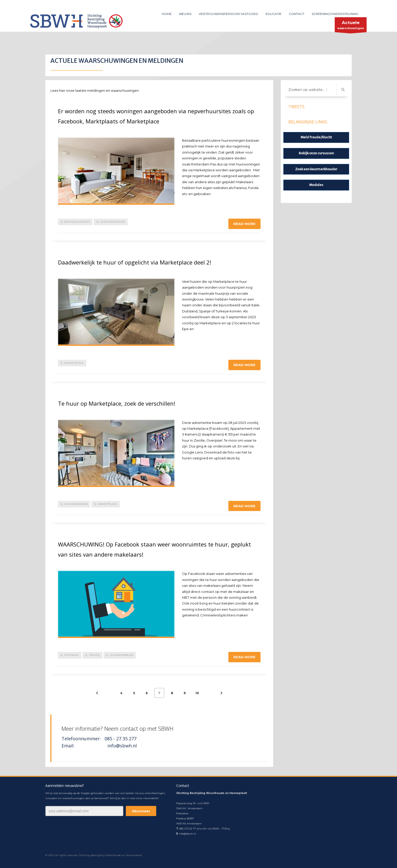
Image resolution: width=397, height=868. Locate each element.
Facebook (72, 655)
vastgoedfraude (113, 222)
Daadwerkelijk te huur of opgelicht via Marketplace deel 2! (135, 262)
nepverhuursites (77, 222)
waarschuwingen (351, 26)
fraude (94, 655)
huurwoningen (76, 504)
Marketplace (74, 363)
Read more (244, 224)
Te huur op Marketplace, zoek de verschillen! (117, 403)
